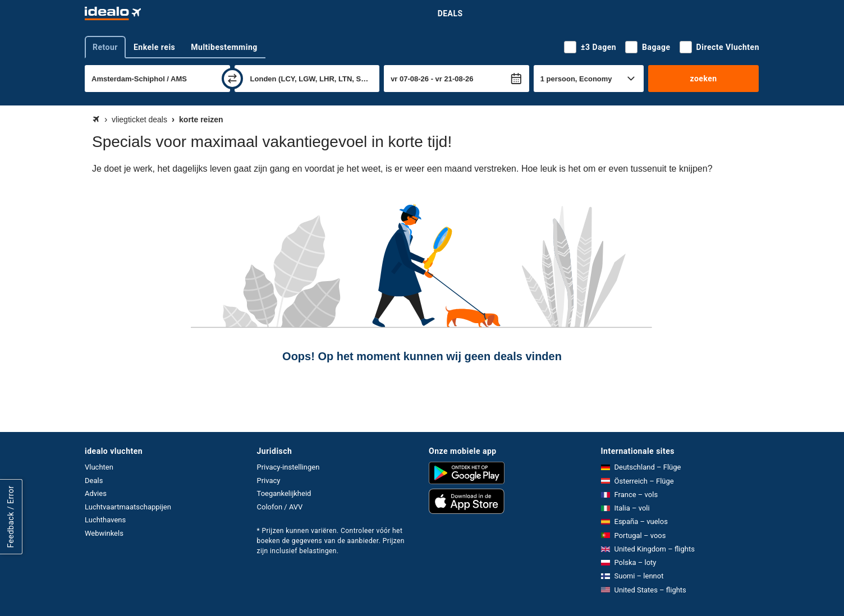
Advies (96, 493)
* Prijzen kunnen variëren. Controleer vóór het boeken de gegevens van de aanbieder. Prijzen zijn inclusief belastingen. (331, 541)
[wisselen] (232, 79)
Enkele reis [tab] (154, 47)
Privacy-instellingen (288, 467)
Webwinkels (104, 533)
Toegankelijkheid (284, 493)
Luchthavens (105, 520)
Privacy (269, 481)
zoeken (703, 79)
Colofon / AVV (280, 507)
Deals (450, 13)
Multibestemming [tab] (224, 47)
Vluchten (99, 467)
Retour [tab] (105, 47)
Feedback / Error (11, 517)
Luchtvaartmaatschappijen (128, 507)
